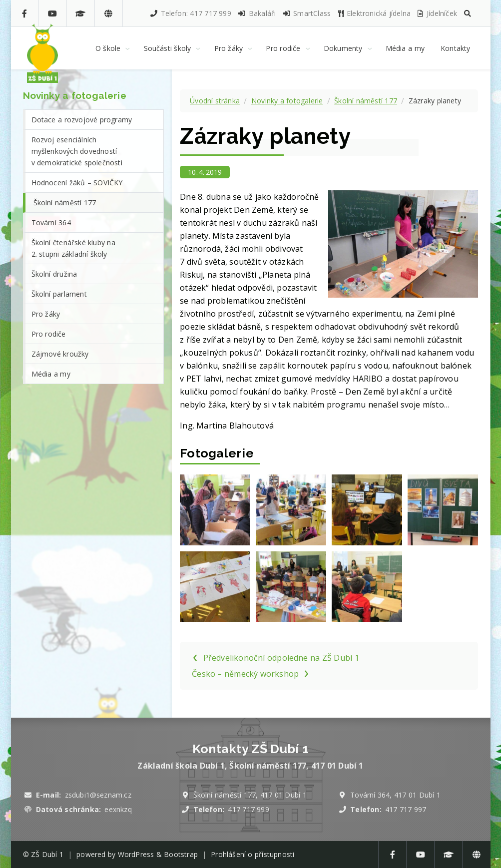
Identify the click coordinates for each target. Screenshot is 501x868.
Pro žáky (46, 314)
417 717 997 (406, 809)
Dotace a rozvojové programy (82, 120)
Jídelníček (437, 13)
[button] (468, 13)
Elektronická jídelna (374, 13)
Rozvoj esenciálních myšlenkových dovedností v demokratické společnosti (77, 151)
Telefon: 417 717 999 (190, 13)
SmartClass (306, 13)
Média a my (51, 374)
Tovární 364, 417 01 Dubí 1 (395, 795)
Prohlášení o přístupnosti (252, 854)
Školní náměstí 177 (366, 101)
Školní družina (54, 274)
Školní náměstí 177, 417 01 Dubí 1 (250, 795)
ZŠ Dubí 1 (47, 854)
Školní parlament (59, 294)
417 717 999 (248, 809)
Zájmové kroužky (60, 354)
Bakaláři (256, 13)
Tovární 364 (51, 222)
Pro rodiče (49, 334)
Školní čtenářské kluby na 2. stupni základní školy (73, 248)
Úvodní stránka (215, 101)
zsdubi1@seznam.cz (98, 795)
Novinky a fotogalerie (287, 101)
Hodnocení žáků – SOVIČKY (77, 183)
